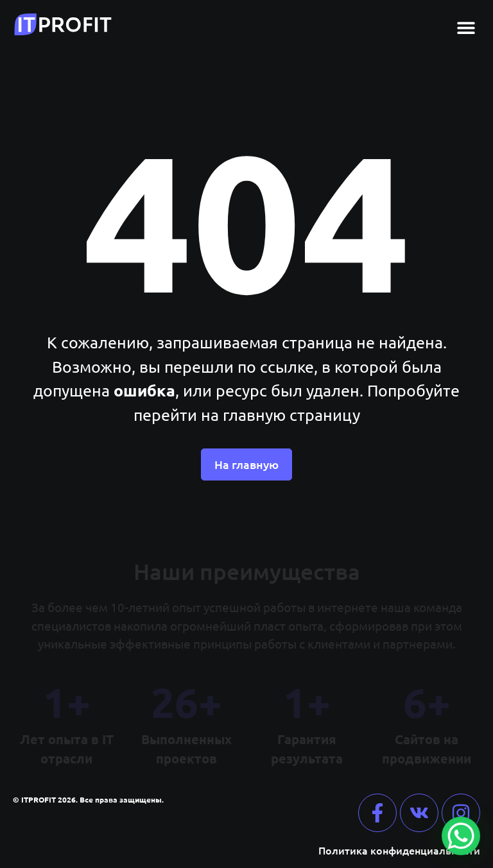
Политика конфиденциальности (399, 850)
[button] (466, 27)
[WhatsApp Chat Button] (461, 836)
